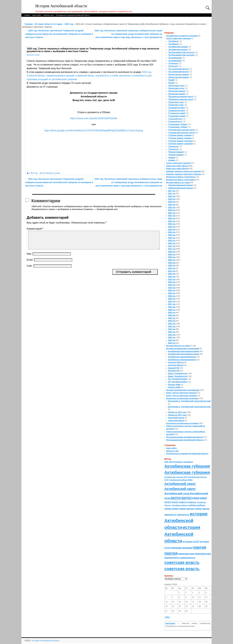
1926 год (172, 241)
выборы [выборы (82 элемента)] (193, 505)
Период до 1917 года (177, 412)
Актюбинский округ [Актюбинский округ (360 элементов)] (180, 484)
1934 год (172, 285)
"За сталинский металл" (179, 69)
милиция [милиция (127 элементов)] (177, 548)
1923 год (172, 224)
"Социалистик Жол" (177, 108)
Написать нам (48, 15)
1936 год (172, 296)
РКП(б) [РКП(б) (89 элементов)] (168, 502)
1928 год (172, 252)
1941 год (172, 324)
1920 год (172, 207)
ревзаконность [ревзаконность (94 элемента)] (172, 558)
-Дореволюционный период (180, 185)
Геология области (176, 362)
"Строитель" (174, 146)
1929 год (172, 257)
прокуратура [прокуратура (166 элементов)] (186, 554)
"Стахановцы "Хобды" (178, 124)
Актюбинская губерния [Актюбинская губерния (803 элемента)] (187, 466)
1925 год (172, 235)
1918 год (172, 196)
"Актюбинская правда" (178, 47)
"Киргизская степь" (176, 86)
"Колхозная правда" (177, 91)
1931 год (172, 268)
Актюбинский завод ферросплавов (184, 351)
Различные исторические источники (182, 398)
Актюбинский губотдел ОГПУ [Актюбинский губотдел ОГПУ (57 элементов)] (176, 477)
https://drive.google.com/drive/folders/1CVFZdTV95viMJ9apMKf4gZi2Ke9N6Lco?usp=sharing (94, 131)
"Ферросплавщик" (176, 152)
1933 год (172, 279)
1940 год (172, 318)
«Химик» (172, 158)
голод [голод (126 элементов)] (168, 509)
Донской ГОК (174, 368)
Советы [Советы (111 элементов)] (183, 502)
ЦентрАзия (170, 623)
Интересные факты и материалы (181, 177)
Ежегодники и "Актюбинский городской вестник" (190, 401)
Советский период (176, 418)
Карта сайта (37, 15)
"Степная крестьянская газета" (182, 130)
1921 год (172, 213)
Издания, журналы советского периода (184, 171)
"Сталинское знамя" (177, 113)
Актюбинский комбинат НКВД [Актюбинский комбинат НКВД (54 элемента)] (181, 480)
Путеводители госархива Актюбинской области (73, 15)
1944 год (172, 340)
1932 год (172, 274)
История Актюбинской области (61, 6)
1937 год (172, 302)
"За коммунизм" (175, 58)
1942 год (172, 329)
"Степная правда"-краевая (180, 135)
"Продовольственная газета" (181, 97)
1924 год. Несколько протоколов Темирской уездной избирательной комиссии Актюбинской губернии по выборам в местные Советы (59, 34)
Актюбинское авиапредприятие (182, 357)
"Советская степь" (176, 102)
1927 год (172, 246)
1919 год (172, 202)
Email (30, 263)
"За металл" (173, 63)
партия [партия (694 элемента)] (200, 547)
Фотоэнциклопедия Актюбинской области (185, 437)
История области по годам (49, 24)
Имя (29, 257)
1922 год (172, 218)
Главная (27, 15)
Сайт (29, 269)
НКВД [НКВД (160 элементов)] (196, 498)
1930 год (172, 263)
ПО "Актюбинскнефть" (178, 379)
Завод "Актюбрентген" (178, 373)
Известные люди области (177, 166)
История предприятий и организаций (183, 349)
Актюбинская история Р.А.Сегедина (182, 36)
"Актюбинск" (174, 41)
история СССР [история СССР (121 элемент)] (191, 542)
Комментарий (35, 229)
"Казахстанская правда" (179, 74)
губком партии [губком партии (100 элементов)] (186, 509)
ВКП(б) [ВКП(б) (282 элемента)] (176, 498)
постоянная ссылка (51, 173)
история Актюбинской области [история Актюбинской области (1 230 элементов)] (186, 521)
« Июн (167, 617)
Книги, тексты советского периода (181, 393)
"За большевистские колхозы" (182, 52)
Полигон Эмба (174, 385)
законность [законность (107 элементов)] (170, 515)
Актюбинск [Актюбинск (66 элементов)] (178, 462)
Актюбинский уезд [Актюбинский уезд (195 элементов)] (177, 493)
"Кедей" (171, 80)
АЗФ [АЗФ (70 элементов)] (166, 462)
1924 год (69, 24)
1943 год (172, 335)
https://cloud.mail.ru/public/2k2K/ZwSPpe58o (94, 118)
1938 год (172, 307)
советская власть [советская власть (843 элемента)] (182, 562)
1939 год (172, 313)
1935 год (172, 290)
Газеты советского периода (178, 38)
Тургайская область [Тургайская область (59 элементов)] (180, 505)
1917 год (172, 191)
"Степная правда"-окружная (180, 141)
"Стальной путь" (175, 119)
